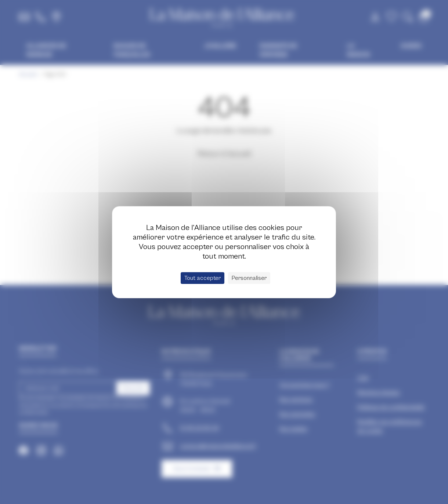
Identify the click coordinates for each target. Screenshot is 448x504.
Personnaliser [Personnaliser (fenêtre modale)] (249, 278)
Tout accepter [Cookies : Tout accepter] (203, 278)
